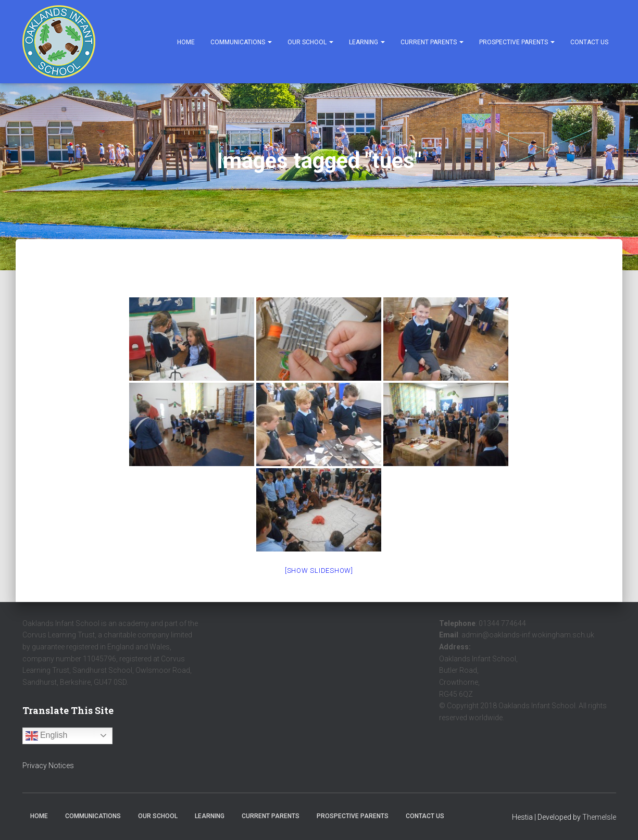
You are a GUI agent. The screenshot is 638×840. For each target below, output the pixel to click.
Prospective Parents (517, 42)
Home (186, 42)
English (47, 736)
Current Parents (432, 42)
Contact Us (589, 42)
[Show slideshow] (319, 571)
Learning (367, 42)
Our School (310, 42)
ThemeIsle (599, 817)
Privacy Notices (48, 766)
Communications (241, 42)
